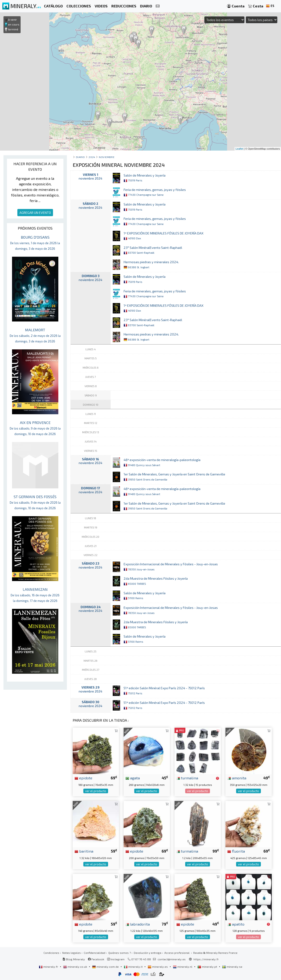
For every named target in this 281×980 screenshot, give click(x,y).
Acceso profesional (177, 953)
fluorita (236, 851)
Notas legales (72, 953)
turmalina (187, 778)
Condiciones (51, 953)
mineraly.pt (208, 967)
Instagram (116, 959)
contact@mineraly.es (172, 959)
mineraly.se (232, 967)
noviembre (107, 157)
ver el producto (96, 791)
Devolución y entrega (148, 953)
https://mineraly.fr (206, 959)
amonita (237, 778)
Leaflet (239, 149)
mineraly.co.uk (75, 967)
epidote (83, 778)
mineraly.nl (183, 967)
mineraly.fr (49, 967)
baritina (84, 851)
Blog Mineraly (74, 959)
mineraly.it (134, 967)
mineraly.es (158, 967)
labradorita (138, 924)
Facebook (96, 959)
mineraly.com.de (106, 967)
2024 (92, 157)
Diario (80, 157)
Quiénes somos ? (120, 953)
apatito (236, 924)
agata (133, 778)
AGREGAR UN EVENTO (35, 213)
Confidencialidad (95, 953)
